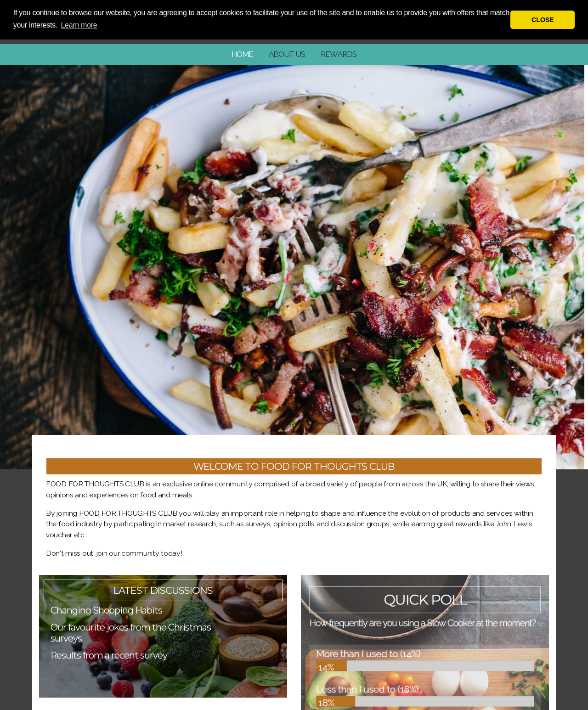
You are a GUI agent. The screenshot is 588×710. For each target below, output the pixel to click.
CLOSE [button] (543, 20)
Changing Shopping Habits (106, 610)
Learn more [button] (79, 25)
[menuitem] (243, 54)
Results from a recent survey (109, 655)
